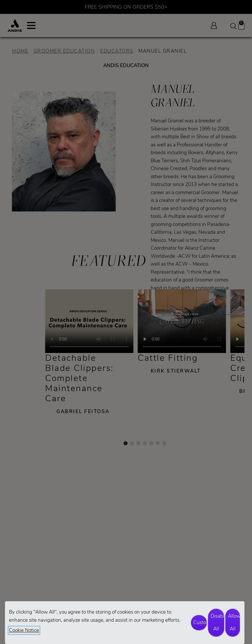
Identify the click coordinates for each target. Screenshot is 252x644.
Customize (200, 622)
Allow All (234, 622)
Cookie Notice (24, 630)
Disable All (217, 622)
